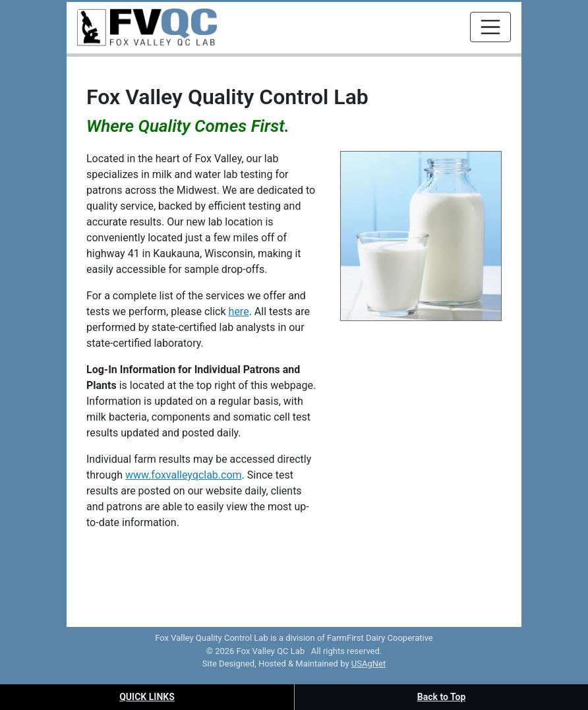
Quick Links (147, 697)
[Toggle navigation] (490, 27)
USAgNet (368, 664)
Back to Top (442, 697)
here (239, 311)
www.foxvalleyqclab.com (184, 475)
